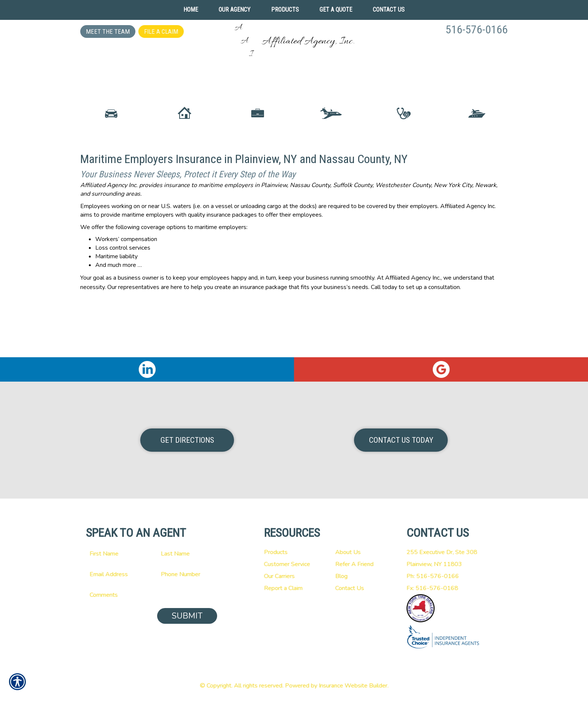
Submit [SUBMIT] (187, 616)
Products (276, 552)
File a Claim (161, 31)
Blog (341, 576)
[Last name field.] (187, 554)
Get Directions (187, 440)
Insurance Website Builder (353, 686)
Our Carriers (279, 576)
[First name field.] (116, 554)
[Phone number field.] (187, 574)
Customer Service (287, 564)
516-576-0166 (477, 29)
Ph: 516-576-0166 (433, 576)
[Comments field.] (151, 595)
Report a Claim (283, 588)
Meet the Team (108, 31)
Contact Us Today (401, 440)
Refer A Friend (354, 564)
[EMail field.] (116, 574)
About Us (348, 552)
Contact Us (350, 588)
